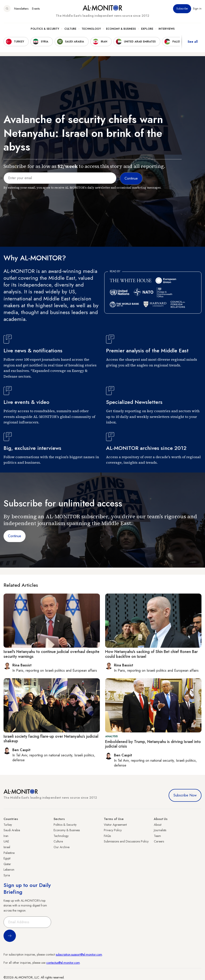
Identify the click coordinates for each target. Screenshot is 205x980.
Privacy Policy (113, 830)
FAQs (107, 836)
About (158, 825)
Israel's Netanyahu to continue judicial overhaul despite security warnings (51, 654)
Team (157, 836)
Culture (70, 29)
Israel (7, 847)
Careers (159, 841)
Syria (7, 875)
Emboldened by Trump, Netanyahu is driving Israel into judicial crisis (153, 744)
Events (36, 9)
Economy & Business (121, 29)
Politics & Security (45, 29)
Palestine (9, 853)
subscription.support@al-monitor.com (79, 954)
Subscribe (182, 9)
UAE (6, 841)
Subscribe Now (185, 795)
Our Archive (61, 847)
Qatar (7, 864)
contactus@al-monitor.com (63, 963)
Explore (147, 29)
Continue (15, 536)
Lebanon (9, 870)
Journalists (160, 830)
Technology (91, 29)
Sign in (197, 9)
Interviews (167, 29)
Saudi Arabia (12, 830)
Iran (6, 836)
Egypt (7, 858)
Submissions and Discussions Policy (126, 841)
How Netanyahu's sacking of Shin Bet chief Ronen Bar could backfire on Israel (151, 654)
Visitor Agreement (115, 825)
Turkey (8, 825)
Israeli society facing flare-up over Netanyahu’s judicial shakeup (51, 739)
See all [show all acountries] (193, 42)
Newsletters (21, 9)
